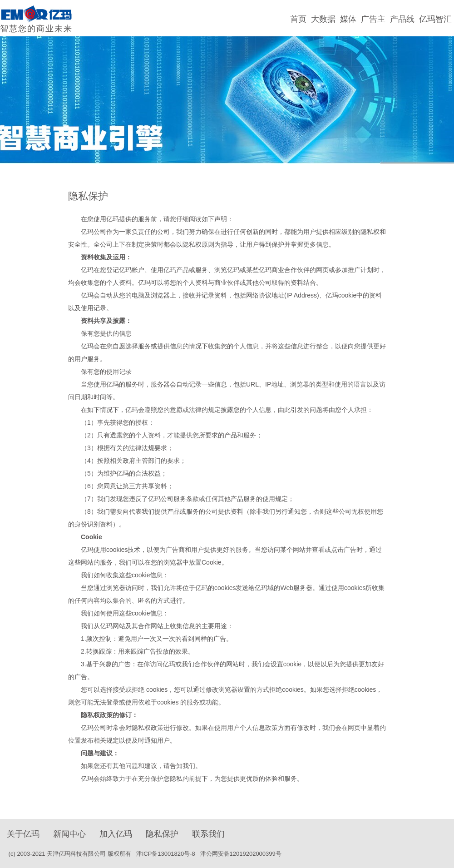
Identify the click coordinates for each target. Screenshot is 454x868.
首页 (298, 19)
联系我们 (208, 834)
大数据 (323, 19)
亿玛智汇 (435, 19)
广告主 (373, 19)
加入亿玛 (116, 834)
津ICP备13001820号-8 (166, 854)
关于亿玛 (23, 834)
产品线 (402, 19)
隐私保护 (162, 834)
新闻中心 (69, 834)
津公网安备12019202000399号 (242, 854)
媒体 (348, 19)
